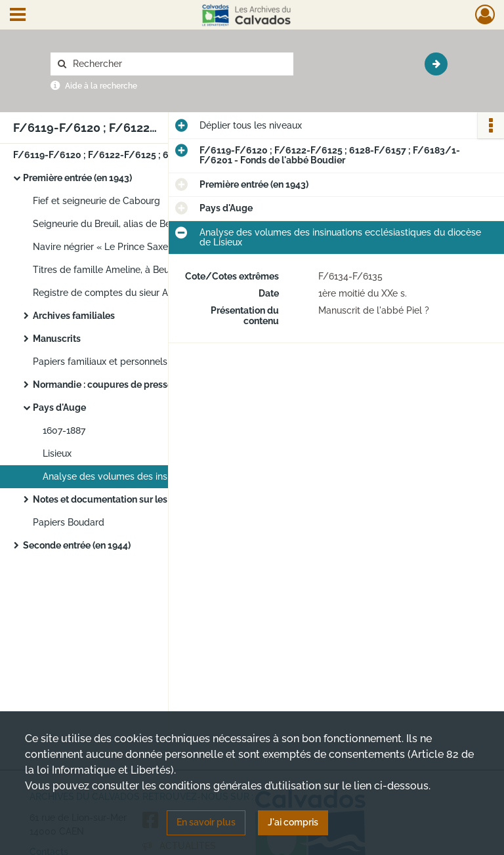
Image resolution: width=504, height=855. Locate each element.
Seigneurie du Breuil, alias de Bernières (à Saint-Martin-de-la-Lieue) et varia (164, 224)
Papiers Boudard (69, 522)
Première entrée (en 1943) (77, 178)
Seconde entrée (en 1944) (77, 545)
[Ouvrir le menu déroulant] (18, 16)
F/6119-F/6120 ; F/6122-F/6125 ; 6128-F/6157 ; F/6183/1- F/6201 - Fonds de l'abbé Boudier (144, 155)
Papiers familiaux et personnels (100, 362)
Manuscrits (57, 339)
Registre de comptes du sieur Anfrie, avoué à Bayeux (146, 293)
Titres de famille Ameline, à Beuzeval (113, 270)
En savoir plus (206, 822)
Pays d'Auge (59, 407)
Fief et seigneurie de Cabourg (96, 201)
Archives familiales (74, 316)
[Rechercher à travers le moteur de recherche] (178, 64)
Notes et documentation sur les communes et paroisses (152, 499)
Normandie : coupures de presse (103, 385)
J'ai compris (293, 822)
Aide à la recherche (101, 86)
